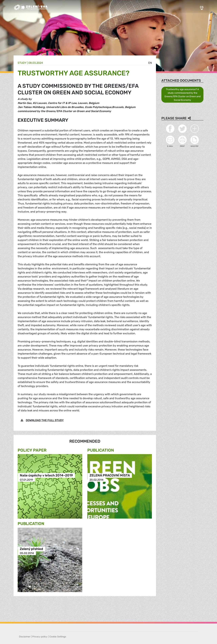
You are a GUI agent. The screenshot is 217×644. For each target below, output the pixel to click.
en (150, 63)
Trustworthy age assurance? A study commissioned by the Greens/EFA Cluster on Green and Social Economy (183, 95)
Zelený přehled (31, 549)
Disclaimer (25, 637)
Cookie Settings (58, 637)
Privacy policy (40, 637)
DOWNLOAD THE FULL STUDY (45, 420)
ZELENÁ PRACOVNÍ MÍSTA (110, 476)
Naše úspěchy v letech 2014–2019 (46, 476)
